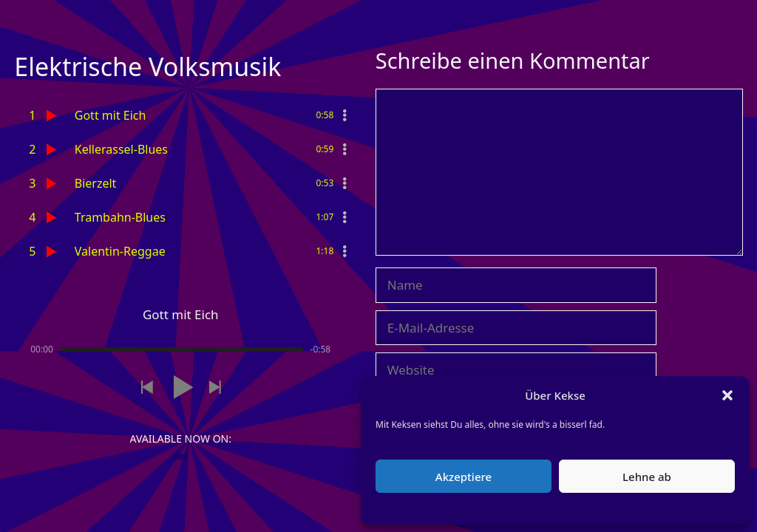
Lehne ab (647, 477)
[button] (727, 395)
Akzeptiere (464, 477)
